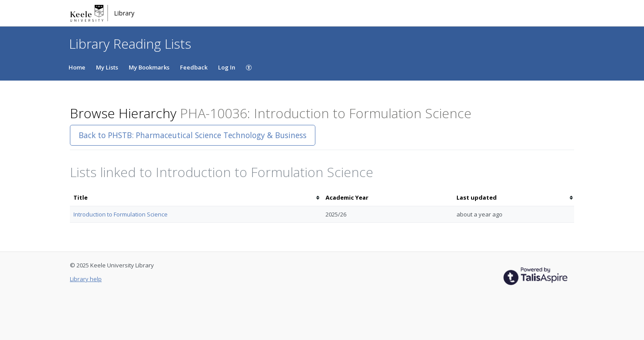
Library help (86, 279)
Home (77, 67)
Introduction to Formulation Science (121, 214)
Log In (227, 67)
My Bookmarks (149, 67)
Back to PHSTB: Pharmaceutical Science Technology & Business (193, 135)
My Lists (107, 67)
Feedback (194, 67)
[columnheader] (196, 198)
